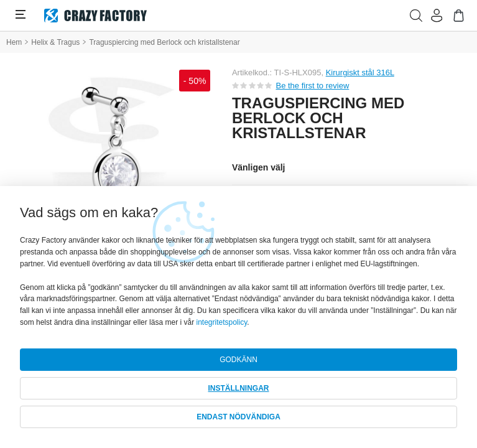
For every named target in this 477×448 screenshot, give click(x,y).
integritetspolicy (221, 322)
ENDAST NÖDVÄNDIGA (238, 417)
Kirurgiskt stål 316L (360, 72)
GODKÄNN (238, 360)
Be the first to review (313, 86)
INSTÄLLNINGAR (239, 388)
